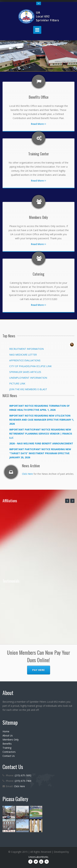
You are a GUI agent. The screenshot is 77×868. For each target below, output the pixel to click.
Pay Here (39, 670)
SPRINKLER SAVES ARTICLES (25, 372)
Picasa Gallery (15, 799)
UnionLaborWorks (38, 857)
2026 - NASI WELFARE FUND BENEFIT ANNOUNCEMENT (41, 443)
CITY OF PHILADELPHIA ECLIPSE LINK (30, 366)
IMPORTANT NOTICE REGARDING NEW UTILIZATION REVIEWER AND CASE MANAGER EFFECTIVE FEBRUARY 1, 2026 (42, 420)
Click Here (27, 474)
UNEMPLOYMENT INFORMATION (28, 378)
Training (7, 748)
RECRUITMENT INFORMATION (26, 349)
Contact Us (9, 756)
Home (6, 731)
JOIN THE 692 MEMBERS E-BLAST (28, 389)
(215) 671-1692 (23, 775)
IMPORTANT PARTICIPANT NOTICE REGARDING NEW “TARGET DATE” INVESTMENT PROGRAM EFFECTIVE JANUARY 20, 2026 (40, 453)
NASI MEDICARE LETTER (23, 355)
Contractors (9, 752)
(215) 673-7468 (23, 781)
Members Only (11, 740)
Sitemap (10, 722)
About (8, 693)
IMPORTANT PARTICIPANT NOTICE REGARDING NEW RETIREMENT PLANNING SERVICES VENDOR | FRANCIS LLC (41, 434)
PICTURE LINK (17, 383)
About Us (8, 735)
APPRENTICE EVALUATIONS (25, 360)
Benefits (7, 744)
